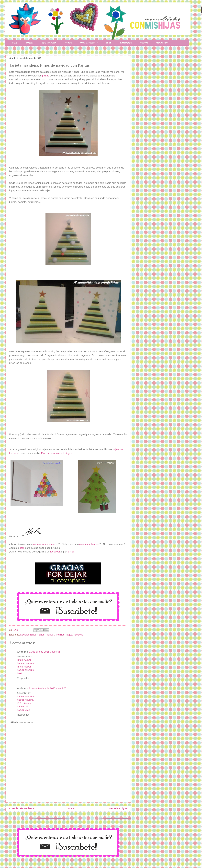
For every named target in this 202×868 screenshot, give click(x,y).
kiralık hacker (24, 660)
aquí (22, 548)
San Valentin (49, 43)
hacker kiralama (25, 700)
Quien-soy (162, 43)
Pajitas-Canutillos (55, 635)
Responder (23, 678)
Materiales (126, 43)
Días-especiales (89, 43)
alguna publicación (89, 544)
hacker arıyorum (26, 663)
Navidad (25, 635)
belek (20, 673)
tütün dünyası (24, 703)
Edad (109, 43)
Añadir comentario (22, 722)
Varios (144, 43)
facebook (55, 552)
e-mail (71, 552)
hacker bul (22, 707)
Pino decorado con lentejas (56, 453)
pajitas (45, 76)
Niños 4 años (37, 635)
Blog (15, 43)
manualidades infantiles (45, 544)
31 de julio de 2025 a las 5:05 (45, 652)
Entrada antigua (118, 808)
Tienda (68, 43)
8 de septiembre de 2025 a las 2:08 (48, 688)
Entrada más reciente (22, 808)
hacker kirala (24, 710)
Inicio (71, 808)
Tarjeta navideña (75, 635)
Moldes (30, 43)
